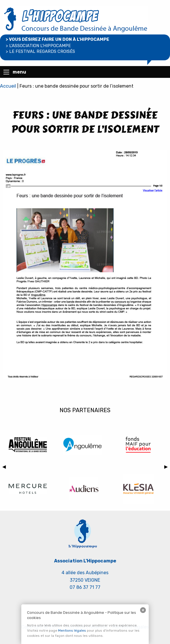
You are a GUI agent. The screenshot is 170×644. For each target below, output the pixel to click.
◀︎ (5, 468)
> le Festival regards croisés (40, 51)
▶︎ (167, 468)
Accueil (8, 86)
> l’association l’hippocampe (38, 46)
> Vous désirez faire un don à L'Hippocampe (58, 39)
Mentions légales (72, 630)
